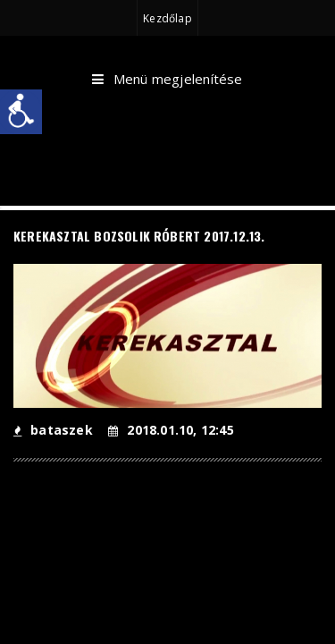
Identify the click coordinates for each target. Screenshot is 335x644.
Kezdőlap (167, 18)
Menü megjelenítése (167, 80)
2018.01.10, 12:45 (171, 430)
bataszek (53, 430)
